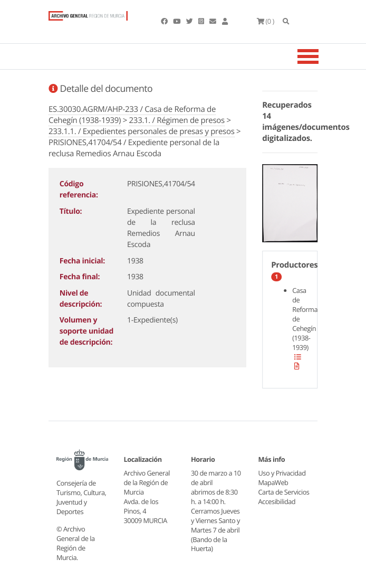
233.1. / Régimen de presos (177, 120)
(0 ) (266, 21)
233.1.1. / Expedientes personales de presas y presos (142, 131)
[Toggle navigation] (321, 56)
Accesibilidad (277, 501)
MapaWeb (273, 482)
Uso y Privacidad (282, 473)
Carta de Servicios (284, 492)
